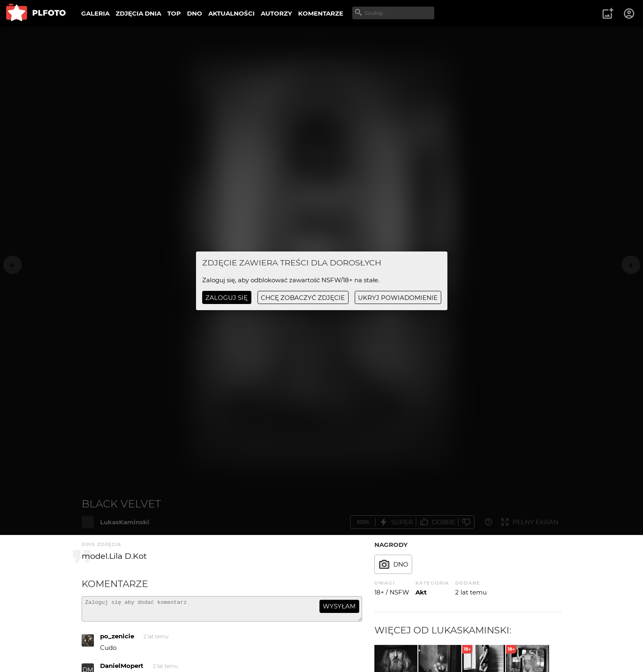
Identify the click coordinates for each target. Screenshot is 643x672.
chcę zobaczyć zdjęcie (303, 298)
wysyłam (339, 606)
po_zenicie (117, 640)
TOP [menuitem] (174, 13)
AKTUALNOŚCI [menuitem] (231, 13)
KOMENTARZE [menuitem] (321, 13)
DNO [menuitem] (195, 13)
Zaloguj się (227, 298)
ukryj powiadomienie (398, 298)
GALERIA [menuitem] (95, 13)
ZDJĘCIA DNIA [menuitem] (138, 13)
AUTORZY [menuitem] (276, 13)
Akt (421, 592)
